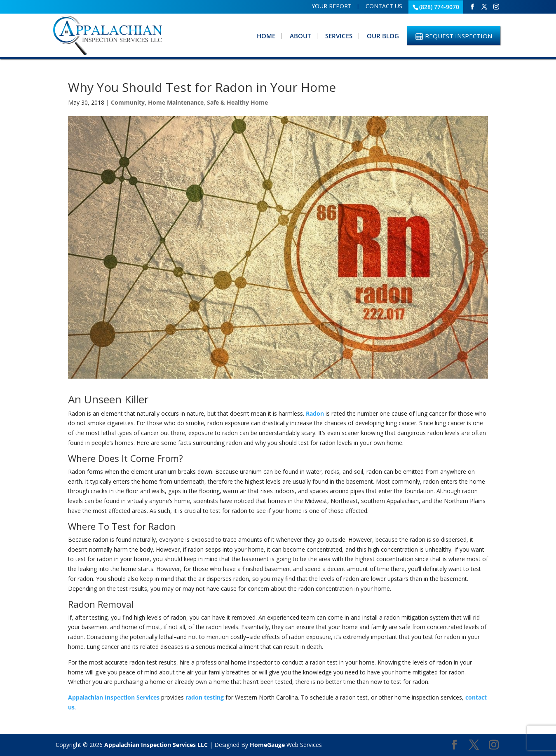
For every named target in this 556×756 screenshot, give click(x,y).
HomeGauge (267, 745)
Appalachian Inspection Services (114, 697)
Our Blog (383, 36)
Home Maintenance (176, 102)
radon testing (205, 697)
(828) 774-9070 (439, 7)
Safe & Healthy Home (237, 102)
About (300, 36)
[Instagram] (496, 7)
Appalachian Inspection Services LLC (156, 745)
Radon (315, 413)
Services (339, 36)
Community (128, 102)
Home (266, 36)
